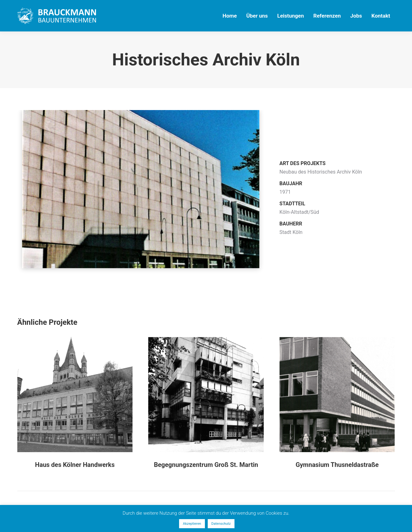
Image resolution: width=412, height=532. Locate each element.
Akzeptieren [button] (192, 524)
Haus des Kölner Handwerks (75, 465)
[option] (141, 197)
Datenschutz (221, 524)
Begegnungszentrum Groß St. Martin (206, 465)
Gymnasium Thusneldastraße (337, 465)
